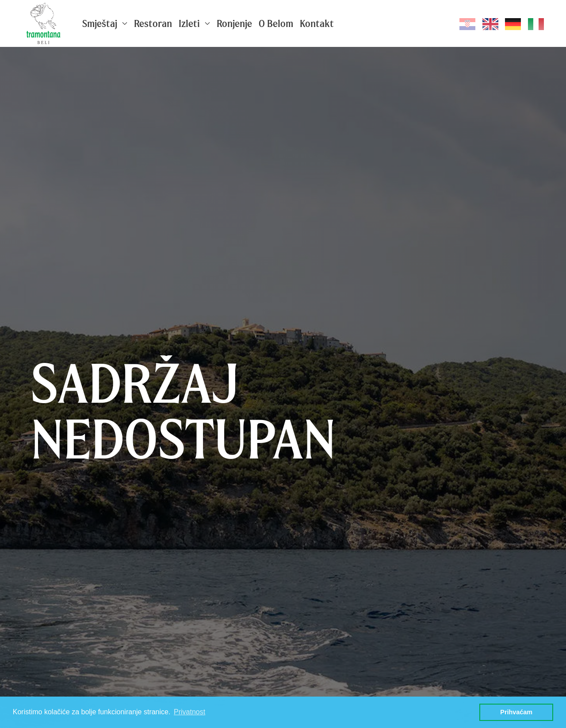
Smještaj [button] (105, 23)
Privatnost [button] (189, 712)
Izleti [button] (194, 23)
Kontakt (317, 23)
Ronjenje (234, 23)
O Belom (276, 23)
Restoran (153, 23)
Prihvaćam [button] (516, 712)
